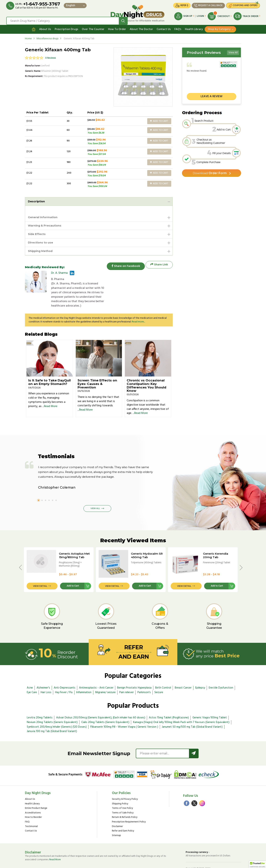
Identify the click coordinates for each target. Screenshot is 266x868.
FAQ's (178, 27)
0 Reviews (51, 56)
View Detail (40, 573)
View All (233, 50)
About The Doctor (141, 27)
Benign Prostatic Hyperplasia (134, 675)
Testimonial (31, 813)
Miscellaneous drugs (47, 36)
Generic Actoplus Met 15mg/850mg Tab (74, 542)
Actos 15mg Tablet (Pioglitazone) (169, 704)
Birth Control (163, 675)
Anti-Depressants (65, 675)
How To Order (117, 27)
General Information (44, 216)
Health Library (194, 27)
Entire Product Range (36, 795)
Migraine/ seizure (105, 679)
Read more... (138, 308)
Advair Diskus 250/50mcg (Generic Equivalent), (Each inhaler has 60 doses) (101, 704)
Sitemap (116, 822)
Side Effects (38, 233)
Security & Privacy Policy (125, 786)
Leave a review (212, 94)
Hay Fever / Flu (64, 679)
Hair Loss (46, 679)
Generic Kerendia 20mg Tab (216, 542)
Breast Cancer (183, 675)
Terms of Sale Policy (123, 800)
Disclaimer (117, 813)
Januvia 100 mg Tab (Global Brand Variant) (52, 718)
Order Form (210, 172)
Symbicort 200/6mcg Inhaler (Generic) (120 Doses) (57, 714)
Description (37, 199)
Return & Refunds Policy (125, 804)
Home (28, 36)
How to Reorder (33, 804)
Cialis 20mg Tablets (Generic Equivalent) (105, 709)
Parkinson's (144, 679)
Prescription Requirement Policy (129, 809)
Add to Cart (159, 119)
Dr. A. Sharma (59, 273)
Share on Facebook (124, 265)
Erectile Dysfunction (221, 675)
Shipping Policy (120, 791)
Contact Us (164, 27)
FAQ (27, 809)
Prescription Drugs (66, 27)
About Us (45, 27)
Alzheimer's (43, 675)
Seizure (159, 679)
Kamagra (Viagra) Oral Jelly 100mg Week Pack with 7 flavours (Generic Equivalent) (181, 709)
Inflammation (84, 679)
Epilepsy (200, 675)
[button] (258, 864)
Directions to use (42, 242)
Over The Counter (93, 27)
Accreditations (33, 800)
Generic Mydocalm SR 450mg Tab (147, 542)
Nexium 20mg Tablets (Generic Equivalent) (52, 709)
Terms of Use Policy (122, 795)
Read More (51, 393)
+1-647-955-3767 (43, 4)
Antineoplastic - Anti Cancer (96, 675)
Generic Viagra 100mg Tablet (210, 704)
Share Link (159, 265)
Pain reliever (127, 679)
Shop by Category (219, 27)
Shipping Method (42, 251)
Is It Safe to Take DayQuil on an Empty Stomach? (50, 369)
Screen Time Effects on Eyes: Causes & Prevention (97, 371)
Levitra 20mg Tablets (40, 704)
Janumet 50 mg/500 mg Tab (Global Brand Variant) (192, 714)
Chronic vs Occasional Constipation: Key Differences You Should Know (146, 372)
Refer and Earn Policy (123, 818)
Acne (30, 675)
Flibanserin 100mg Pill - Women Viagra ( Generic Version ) (124, 714)
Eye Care (32, 679)
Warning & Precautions (46, 224)
